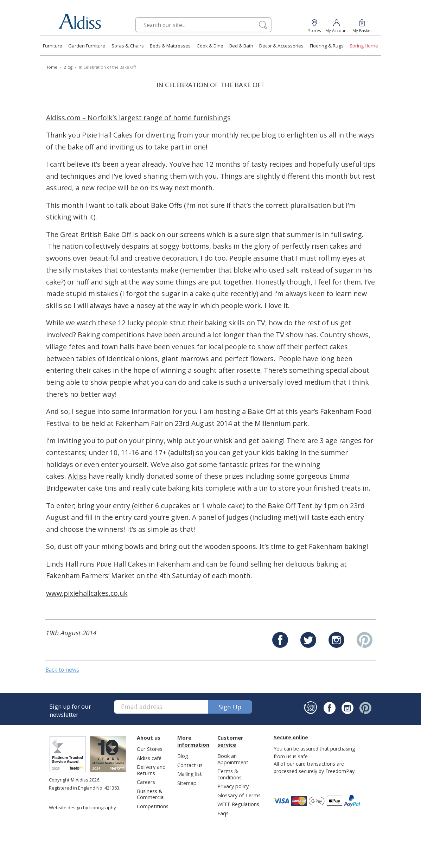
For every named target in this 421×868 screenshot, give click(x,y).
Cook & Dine (210, 46)
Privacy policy (233, 786)
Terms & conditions (229, 774)
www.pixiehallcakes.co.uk (87, 593)
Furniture (53, 46)
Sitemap (187, 783)
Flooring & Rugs (327, 46)
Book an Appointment (233, 759)
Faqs (223, 813)
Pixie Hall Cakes (107, 135)
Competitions (153, 806)
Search (135, 17)
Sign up (230, 707)
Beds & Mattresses (170, 46)
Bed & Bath (241, 46)
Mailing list (190, 774)
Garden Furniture (87, 46)
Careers (146, 782)
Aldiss (77, 476)
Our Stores (150, 749)
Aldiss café (149, 758)
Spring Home (364, 46)
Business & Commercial (151, 794)
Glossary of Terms (239, 795)
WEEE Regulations (238, 804)
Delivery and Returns (151, 770)
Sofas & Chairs (128, 46)
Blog (183, 756)
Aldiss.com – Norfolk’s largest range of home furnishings (138, 118)
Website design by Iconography (82, 808)
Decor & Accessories (281, 46)
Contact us (190, 765)
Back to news (62, 670)
